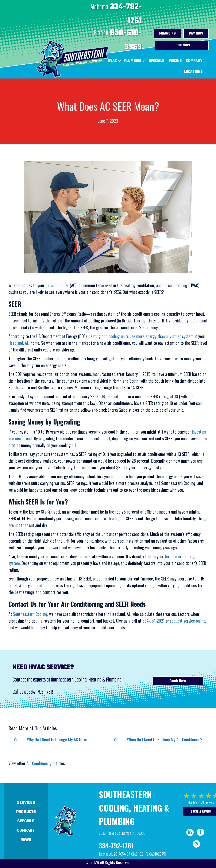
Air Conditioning (39, 763)
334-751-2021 (154, 621)
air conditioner (57, 285)
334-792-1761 (40, 692)
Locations (193, 72)
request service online (188, 621)
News (26, 840)
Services (26, 803)
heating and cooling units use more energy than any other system (140, 336)
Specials (157, 61)
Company (194, 61)
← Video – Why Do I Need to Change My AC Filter (48, 739)
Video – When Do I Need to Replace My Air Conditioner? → (161, 739)
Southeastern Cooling (30, 614)
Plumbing (133, 61)
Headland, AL (19, 343)
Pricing (175, 61)
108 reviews (207, 802)
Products (26, 812)
